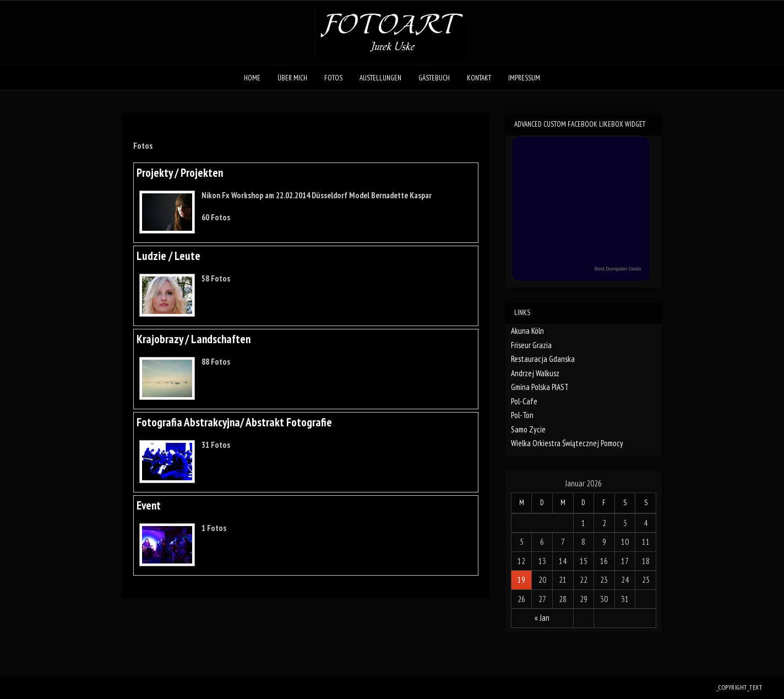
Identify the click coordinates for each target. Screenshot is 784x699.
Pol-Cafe (524, 401)
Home (252, 78)
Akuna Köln (527, 331)
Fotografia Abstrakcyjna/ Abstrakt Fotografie (234, 422)
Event (149, 505)
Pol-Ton (522, 415)
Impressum (524, 78)
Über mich (292, 78)
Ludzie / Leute (168, 256)
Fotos (333, 78)
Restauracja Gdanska (543, 359)
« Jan (542, 618)
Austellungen (380, 78)
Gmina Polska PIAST (540, 387)
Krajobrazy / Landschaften (194, 339)
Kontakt (479, 78)
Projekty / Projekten (180, 173)
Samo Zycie (528, 429)
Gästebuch (434, 78)
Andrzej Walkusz (535, 373)
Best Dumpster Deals (618, 269)
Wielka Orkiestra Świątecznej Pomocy (567, 443)
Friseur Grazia (531, 345)
